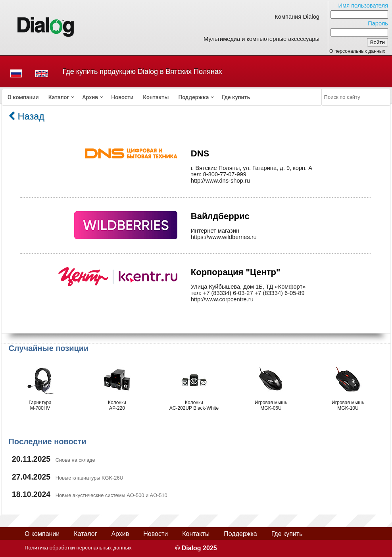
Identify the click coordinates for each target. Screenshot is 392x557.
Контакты (156, 97)
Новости (122, 97)
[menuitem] (23, 97)
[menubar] (162, 97)
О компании (23, 97)
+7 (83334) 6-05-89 (280, 293)
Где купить (236, 97)
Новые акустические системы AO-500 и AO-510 (111, 495)
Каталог (59, 97)
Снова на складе (75, 460)
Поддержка (193, 97)
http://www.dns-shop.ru (220, 181)
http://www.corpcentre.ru (222, 299)
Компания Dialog (297, 17)
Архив (90, 97)
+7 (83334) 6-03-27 (228, 293)
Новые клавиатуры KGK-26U (89, 478)
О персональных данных (357, 51)
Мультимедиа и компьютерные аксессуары (261, 39)
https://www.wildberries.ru (224, 237)
